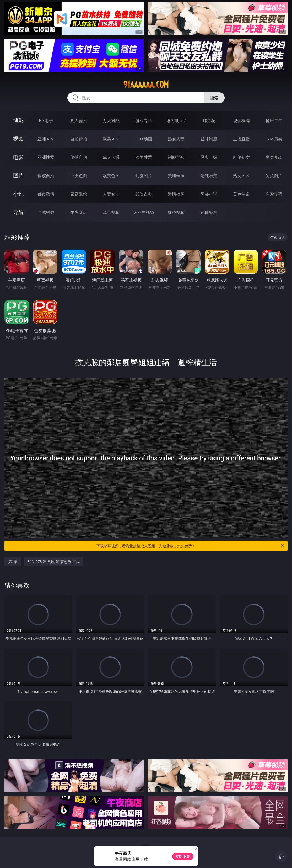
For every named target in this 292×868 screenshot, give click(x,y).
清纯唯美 (209, 176)
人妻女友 (111, 194)
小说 (18, 194)
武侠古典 (144, 194)
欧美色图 (111, 176)
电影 (18, 157)
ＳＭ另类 (274, 139)
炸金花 (209, 120)
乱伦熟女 (241, 157)
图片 (18, 175)
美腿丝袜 (176, 176)
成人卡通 (111, 157)
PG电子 (46, 120)
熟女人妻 (176, 139)
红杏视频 (176, 212)
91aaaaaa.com (146, 85)
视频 (18, 139)
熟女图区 (241, 176)
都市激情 (46, 194)
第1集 (13, 562)
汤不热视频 (144, 212)
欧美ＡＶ (111, 139)
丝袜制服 (209, 139)
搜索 (214, 98)
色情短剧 (209, 212)
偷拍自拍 (79, 157)
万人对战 (111, 120)
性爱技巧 (274, 194)
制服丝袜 (176, 157)
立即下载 (183, 856)
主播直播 (241, 139)
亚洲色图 (79, 176)
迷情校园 (176, 194)
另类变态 (274, 157)
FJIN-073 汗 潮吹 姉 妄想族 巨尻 (54, 562)
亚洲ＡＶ (46, 139)
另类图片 (274, 176)
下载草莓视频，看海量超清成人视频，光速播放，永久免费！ (191, 546)
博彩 (18, 120)
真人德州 (79, 120)
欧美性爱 (144, 157)
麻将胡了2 (176, 120)
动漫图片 (144, 176)
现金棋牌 (241, 120)
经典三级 (209, 157)
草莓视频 (111, 212)
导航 (18, 212)
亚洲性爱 (46, 157)
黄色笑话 (241, 194)
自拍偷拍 (79, 139)
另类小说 (209, 194)
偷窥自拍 (46, 176)
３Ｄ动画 (144, 139)
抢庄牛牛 (274, 120)
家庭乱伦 (79, 194)
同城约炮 (46, 212)
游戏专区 (144, 120)
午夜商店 (79, 212)
